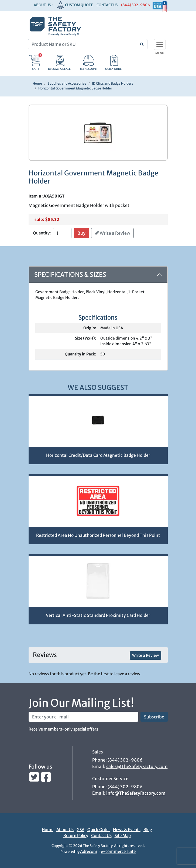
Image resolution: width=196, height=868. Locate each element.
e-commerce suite (118, 851)
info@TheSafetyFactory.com (136, 793)
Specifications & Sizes (70, 274)
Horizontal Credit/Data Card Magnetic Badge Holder (98, 455)
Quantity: (42, 233)
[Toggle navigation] (160, 44)
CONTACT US (107, 5)
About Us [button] (42, 5)
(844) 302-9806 (135, 5)
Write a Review (112, 233)
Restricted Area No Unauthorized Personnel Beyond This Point (98, 535)
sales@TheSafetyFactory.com (137, 766)
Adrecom (89, 851)
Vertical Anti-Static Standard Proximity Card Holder (98, 615)
